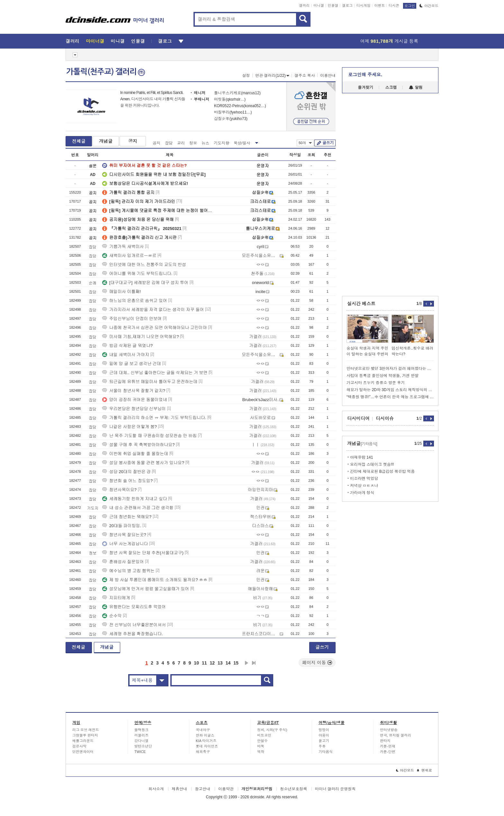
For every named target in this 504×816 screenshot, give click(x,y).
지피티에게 (116, 598)
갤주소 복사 (305, 76)
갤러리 (304, 5)
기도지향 (221, 143)
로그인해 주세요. (365, 75)
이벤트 (379, 5)
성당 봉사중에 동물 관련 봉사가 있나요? (143, 463)
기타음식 (326, 752)
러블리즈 (141, 735)
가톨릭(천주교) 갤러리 (106, 72)
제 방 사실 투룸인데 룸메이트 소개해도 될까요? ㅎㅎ (155, 580)
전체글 (79, 141)
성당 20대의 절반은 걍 (126, 472)
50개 (305, 143)
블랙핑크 (141, 730)
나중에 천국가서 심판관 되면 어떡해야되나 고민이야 (155, 328)
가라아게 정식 (362, 493)
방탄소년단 (143, 746)
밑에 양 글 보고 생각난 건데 (132, 364)
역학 (261, 752)
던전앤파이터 (83, 752)
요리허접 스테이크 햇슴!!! (372, 464)
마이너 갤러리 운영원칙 (335, 789)
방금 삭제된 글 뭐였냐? (127, 346)
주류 (322, 746)
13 (220, 663)
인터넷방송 (389, 730)
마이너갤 (95, 41)
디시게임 (364, 5)
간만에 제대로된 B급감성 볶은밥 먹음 (382, 472)
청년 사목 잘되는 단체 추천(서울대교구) (143, 553)
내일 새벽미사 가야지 (126, 355)
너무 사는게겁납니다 (125, 544)
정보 (193, 143)
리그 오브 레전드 (86, 730)
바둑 (261, 746)
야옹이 (324, 735)
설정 (246, 76)
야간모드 (429, 6)
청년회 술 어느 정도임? (127, 481)
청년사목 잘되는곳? (124, 535)
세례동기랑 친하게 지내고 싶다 (135, 499)
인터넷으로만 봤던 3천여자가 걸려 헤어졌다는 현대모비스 (390, 369)
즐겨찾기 (365, 87)
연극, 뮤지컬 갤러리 (396, 735)
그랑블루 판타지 (85, 735)
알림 (416, 87)
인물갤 (333, 5)
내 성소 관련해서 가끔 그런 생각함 (138, 508)
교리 (181, 143)
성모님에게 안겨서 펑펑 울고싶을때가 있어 (146, 589)
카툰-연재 (388, 746)
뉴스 (205, 143)
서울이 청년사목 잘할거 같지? (134, 391)
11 (204, 663)
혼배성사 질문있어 (123, 562)
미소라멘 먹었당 (364, 479)
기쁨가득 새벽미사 (123, 247)
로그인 (410, 6)
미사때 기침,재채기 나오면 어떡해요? (141, 337)
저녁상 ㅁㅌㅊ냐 (364, 486)
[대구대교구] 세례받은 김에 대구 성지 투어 (145, 283)
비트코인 (264, 735)
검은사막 (79, 746)
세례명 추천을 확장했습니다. (133, 634)
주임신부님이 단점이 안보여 (132, 319)
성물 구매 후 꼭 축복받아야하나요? (139, 445)
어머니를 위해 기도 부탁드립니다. (137, 274)
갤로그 (347, 5)
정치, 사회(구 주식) (272, 730)
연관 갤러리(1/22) (272, 76)
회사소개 (156, 789)
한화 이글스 (205, 735)
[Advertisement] (36, 244)
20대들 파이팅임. (122, 526)
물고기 (324, 741)
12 (212, 663)
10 (196, 663)
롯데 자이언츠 (207, 746)
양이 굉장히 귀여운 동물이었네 (135, 400)
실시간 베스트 (361, 304)
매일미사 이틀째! (122, 292)
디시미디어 (358, 418)
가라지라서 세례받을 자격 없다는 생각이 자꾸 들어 (153, 310)
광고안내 (203, 789)
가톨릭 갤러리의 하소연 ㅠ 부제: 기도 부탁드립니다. (154, 418)
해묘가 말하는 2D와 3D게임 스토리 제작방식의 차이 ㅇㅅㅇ (390, 390)
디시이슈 (385, 418)
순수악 (112, 616)
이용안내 (328, 76)
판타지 (385, 741)
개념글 (106, 141)
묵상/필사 (242, 143)
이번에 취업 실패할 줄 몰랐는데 (135, 454)
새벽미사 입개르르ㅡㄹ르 (129, 256)
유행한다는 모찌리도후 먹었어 (134, 607)
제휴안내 (179, 789)
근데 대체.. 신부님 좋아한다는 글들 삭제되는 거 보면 (155, 373)
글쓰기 (328, 143)
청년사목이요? (119, 490)
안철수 (262, 741)
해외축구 (203, 752)
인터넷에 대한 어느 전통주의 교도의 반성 (144, 265)
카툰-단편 (388, 752)
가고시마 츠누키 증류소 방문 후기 (376, 383)
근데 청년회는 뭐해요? (127, 517)
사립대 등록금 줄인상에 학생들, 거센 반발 (382, 376)
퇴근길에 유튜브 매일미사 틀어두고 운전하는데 (150, 382)
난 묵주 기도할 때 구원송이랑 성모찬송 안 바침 (149, 436)
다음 (247, 663)
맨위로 (424, 770)
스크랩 (391, 87)
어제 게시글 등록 (389, 41)
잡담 (169, 143)
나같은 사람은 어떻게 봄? (130, 427)
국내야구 (203, 730)
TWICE (140, 752)
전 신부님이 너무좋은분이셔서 (134, 625)
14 (228, 663)
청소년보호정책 (293, 789)
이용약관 (226, 789)
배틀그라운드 (83, 741)
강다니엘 (141, 741)
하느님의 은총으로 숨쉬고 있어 (135, 301)
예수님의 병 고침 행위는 (128, 571)
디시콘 (394, 5)
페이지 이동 (317, 663)
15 (236, 663)
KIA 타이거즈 (206, 741)
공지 (133, 141)
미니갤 (319, 5)
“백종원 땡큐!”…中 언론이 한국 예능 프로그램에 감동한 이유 (390, 397)
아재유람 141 (361, 457)
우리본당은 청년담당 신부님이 (134, 409)
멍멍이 (324, 730)
